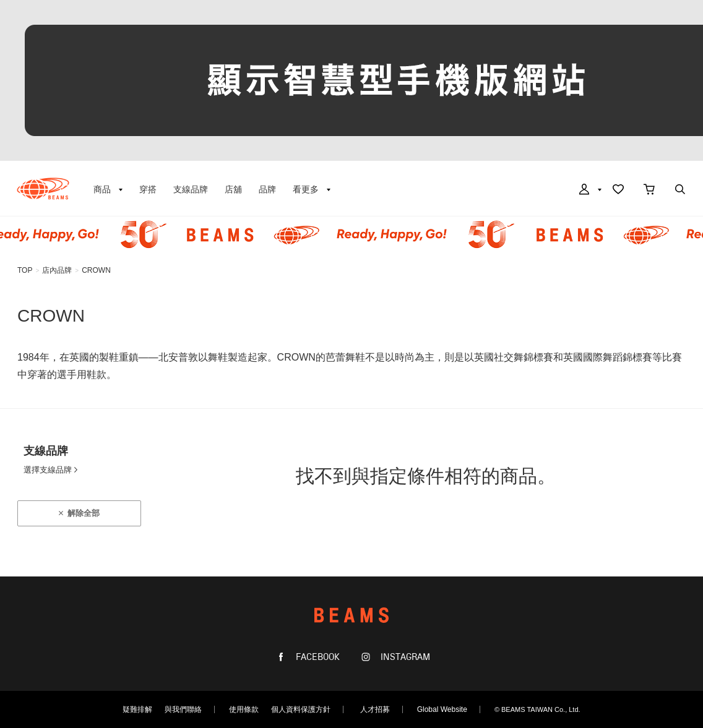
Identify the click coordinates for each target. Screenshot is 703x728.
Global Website (442, 709)
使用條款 (244, 709)
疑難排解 (137, 709)
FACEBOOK (317, 657)
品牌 (267, 189)
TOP (25, 270)
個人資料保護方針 (301, 709)
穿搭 (148, 189)
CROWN (96, 270)
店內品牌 (57, 270)
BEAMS (43, 189)
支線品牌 (191, 189)
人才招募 (375, 709)
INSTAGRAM (404, 657)
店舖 (233, 189)
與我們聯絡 (183, 709)
